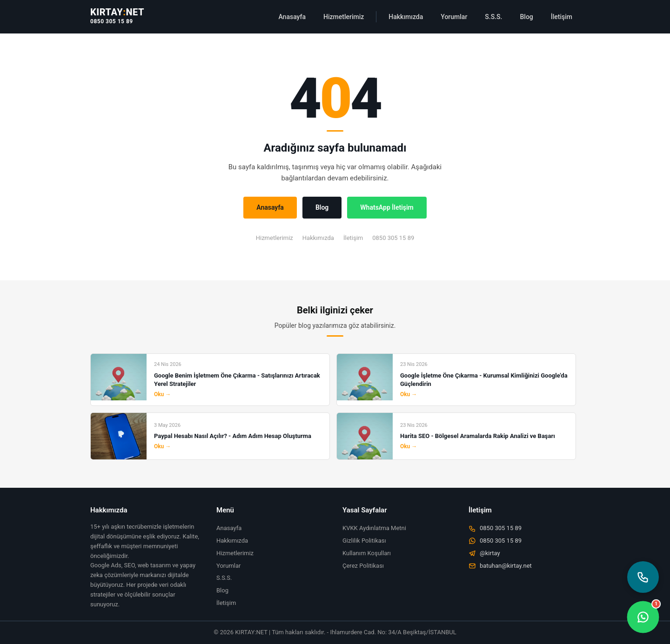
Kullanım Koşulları (367, 553)
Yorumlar (454, 17)
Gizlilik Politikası (364, 541)
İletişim (562, 17)
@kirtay (484, 553)
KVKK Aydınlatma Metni (374, 528)
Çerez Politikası (363, 566)
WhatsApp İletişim (387, 207)
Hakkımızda (406, 17)
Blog (526, 17)
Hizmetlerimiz (344, 17)
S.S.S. (493, 17)
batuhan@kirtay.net (500, 566)
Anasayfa (292, 17)
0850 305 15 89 (112, 21)
